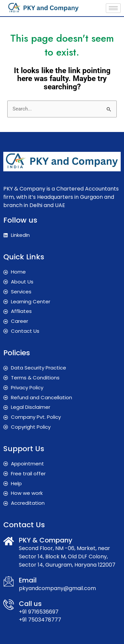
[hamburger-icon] (113, 8)
